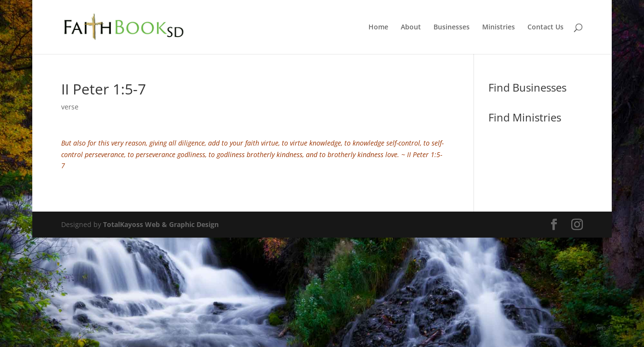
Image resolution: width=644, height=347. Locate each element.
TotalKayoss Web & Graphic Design (161, 224)
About (411, 27)
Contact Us (545, 27)
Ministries (499, 27)
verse (70, 107)
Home (378, 27)
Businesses (452, 27)
